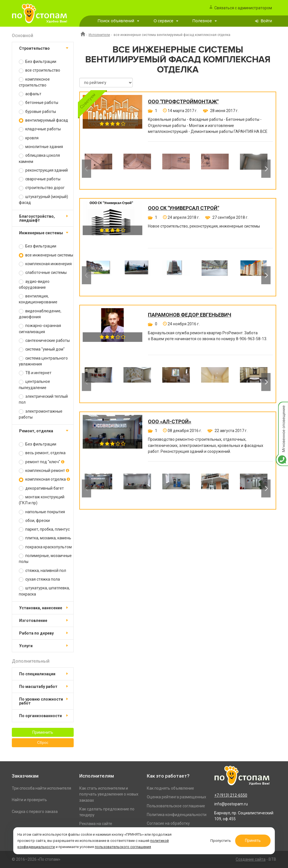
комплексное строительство (34, 82)
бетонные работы (39, 103)
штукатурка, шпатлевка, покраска (44, 591)
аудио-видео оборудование (34, 284)
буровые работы (37, 112)
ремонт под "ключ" (42, 462)
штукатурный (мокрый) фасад (43, 200)
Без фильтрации (38, 62)
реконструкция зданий (43, 170)
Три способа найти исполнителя (41, 788)
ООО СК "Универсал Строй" (184, 208)
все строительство (40, 70)
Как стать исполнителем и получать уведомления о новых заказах (109, 794)
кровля (29, 138)
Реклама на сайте (96, 824)
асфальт (30, 94)
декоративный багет (41, 488)
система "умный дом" (42, 349)
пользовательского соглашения (123, 847)
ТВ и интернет (35, 373)
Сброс (43, 743)
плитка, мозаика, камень (45, 538)
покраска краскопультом (45, 547)
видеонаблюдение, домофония (40, 314)
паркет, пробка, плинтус (44, 529)
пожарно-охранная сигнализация (40, 329)
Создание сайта (251, 859)
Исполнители (99, 35)
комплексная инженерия (45, 264)
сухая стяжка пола (39, 579)
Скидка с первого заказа (35, 812)
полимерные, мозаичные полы (45, 559)
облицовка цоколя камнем (39, 158)
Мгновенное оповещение (282, 407)
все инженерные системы (46, 255)
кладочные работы (40, 129)
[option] (98, 169)
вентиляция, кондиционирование (38, 299)
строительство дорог (42, 188)
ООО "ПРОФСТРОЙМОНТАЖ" (183, 102)
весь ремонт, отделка (42, 453)
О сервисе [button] (166, 21)
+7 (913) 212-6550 (231, 795)
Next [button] (266, 169)
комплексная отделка (44, 479)
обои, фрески (34, 521)
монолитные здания (41, 147)
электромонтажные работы (41, 414)
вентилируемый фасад (43, 120)
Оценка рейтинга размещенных (176, 797)
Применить (43, 732)
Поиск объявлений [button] (118, 21)
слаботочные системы (43, 273)
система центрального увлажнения (43, 361)
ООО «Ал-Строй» (170, 422)
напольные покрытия (42, 512)
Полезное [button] (205, 21)
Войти (266, 21)
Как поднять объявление (170, 788)
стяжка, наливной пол (42, 571)
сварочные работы (40, 179)
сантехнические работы (44, 341)
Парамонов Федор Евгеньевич (190, 315)
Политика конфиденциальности (177, 815)
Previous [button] (86, 169)
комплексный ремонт (44, 471)
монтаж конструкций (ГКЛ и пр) (42, 500)
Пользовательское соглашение (176, 806)
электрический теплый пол (43, 399)
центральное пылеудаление (34, 384)
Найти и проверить (29, 800)
